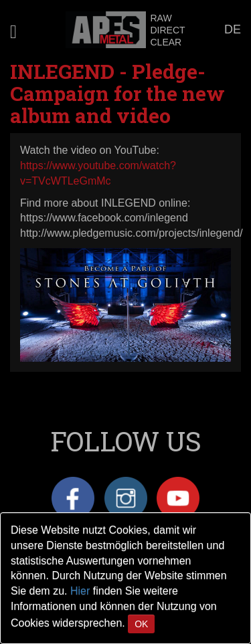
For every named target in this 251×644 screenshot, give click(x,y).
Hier (80, 591)
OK (141, 624)
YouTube (178, 498)
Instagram (126, 498)
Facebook (73, 498)
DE (233, 29)
